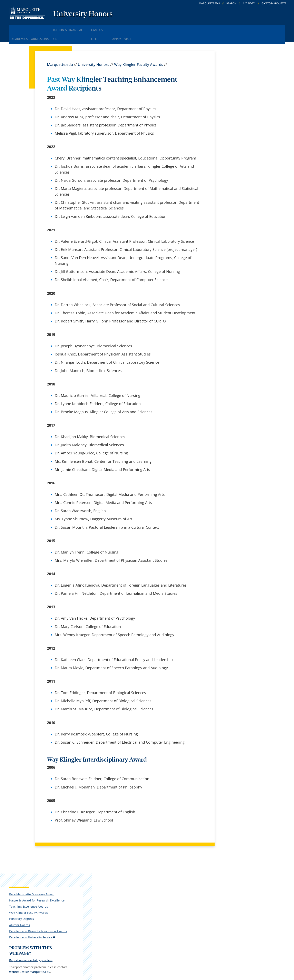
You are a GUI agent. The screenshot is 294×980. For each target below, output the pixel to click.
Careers (101, 889)
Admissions (46, 28)
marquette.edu (209, 3)
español (101, 878)
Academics (21, 28)
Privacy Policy (139, 956)
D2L (146, 910)
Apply (137, 28)
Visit (152, 28)
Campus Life (115, 28)
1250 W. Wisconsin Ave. (35, 884)
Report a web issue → (233, 909)
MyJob (148, 921)
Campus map (106, 899)
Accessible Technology (260, 956)
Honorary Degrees (234, 111)
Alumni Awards (232, 117)
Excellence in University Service (243, 134)
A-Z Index (249, 3)
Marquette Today (157, 878)
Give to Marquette (274, 3)
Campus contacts (109, 910)
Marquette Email (157, 889)
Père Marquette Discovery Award (239, 80)
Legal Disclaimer (170, 956)
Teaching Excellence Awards (241, 98)
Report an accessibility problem (243, 159)
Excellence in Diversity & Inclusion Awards (238, 125)
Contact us (103, 921)
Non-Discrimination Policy (211, 956)
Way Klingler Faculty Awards (139, 52)
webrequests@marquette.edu (242, 176)
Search (231, 3)
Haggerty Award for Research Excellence (241, 90)
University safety (157, 931)
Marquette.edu (60, 52)
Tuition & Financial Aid (81, 28)
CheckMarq (152, 899)
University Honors (83, 14)
